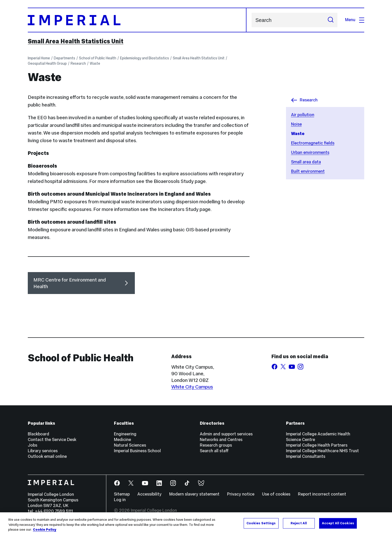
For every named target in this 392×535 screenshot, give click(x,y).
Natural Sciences (130, 445)
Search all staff (214, 451)
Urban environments (310, 152)
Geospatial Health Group (47, 63)
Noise (296, 124)
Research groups (216, 445)
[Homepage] (137, 20)
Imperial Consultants (306, 456)
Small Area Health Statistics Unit (76, 41)
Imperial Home (39, 58)
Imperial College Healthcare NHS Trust (322, 451)
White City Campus (192, 387)
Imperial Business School (137, 451)
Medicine (122, 440)
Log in (120, 500)
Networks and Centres (221, 440)
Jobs (32, 445)
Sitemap (122, 494)
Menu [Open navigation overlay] (355, 20)
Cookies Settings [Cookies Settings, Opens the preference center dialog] (261, 523)
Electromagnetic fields (313, 143)
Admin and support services (226, 434)
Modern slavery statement (194, 494)
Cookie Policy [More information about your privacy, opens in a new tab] (45, 530)
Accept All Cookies (338, 523)
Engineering (125, 434)
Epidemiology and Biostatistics (145, 58)
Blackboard (38, 434)
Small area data (306, 162)
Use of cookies (276, 494)
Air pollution (303, 115)
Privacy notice (241, 494)
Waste (95, 63)
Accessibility (149, 494)
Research (78, 63)
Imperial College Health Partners (317, 445)
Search (251, 20)
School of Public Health (98, 58)
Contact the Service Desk (52, 440)
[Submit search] (331, 20)
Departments (64, 58)
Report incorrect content (322, 494)
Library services (43, 451)
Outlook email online (47, 456)
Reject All (299, 523)
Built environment (308, 171)
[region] (196, 524)
